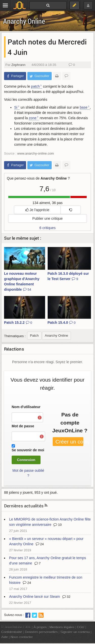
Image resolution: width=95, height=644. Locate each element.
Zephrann (18, 65)
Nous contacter (22, 637)
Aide (5, 637)
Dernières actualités (24, 506)
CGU (81, 627)
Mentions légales (62, 627)
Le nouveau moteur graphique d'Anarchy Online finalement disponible (22, 281)
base (84, 107)
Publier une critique (48, 218)
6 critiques (48, 228)
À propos (40, 627)
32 (66, 597)
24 (40, 544)
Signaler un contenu (75, 632)
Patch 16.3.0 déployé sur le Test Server (68, 276)
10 (58, 525)
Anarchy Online (24, 21)
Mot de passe (23, 426)
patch (35, 86)
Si (16, 107)
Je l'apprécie (37, 210)
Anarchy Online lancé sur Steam (35, 597)
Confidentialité (12, 632)
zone (33, 118)
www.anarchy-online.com (36, 153)
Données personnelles (41, 632)
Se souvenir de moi (28, 450)
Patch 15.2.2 (18, 323)
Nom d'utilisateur (26, 407)
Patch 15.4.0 (62, 323)
